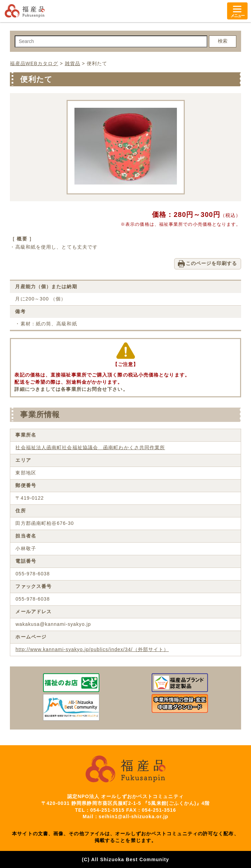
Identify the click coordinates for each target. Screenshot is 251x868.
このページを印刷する (212, 263)
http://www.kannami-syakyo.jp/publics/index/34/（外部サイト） (92, 649)
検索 (223, 41)
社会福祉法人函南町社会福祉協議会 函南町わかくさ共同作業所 (90, 447)
